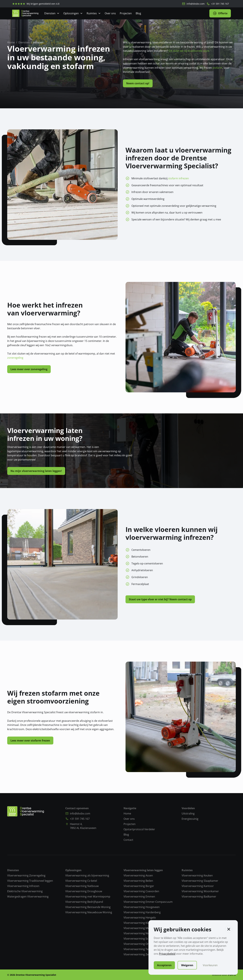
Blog (138, 13)
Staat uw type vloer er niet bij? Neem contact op (160, 599)
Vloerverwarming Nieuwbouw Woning (89, 912)
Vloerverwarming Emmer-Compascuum (148, 902)
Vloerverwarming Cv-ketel (81, 881)
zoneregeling (15, 358)
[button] (229, 929)
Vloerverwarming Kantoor (198, 886)
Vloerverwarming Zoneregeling (26, 875)
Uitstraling (188, 813)
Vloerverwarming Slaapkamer (200, 881)
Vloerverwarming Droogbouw (84, 891)
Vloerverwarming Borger (139, 886)
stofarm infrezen (179, 178)
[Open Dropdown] (52, 13)
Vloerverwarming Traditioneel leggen (30, 881)
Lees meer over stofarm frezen (30, 741)
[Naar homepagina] (26, 811)
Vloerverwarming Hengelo (140, 918)
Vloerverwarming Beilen (138, 881)
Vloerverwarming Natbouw (82, 886)
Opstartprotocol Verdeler (139, 829)
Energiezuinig (190, 819)
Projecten (126, 13)
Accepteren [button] (164, 965)
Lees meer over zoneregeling (29, 369)
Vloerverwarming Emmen (139, 896)
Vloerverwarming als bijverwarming (87, 875)
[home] (25, 13)
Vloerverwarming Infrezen (23, 886)
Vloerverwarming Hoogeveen (142, 907)
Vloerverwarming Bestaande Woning (88, 907)
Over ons (110, 13)
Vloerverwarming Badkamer (199, 896)
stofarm (217, 68)
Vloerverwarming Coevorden (141, 891)
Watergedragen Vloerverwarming (28, 896)
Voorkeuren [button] (210, 965)
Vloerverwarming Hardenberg (142, 912)
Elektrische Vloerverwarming (25, 891)
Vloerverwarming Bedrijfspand (84, 902)
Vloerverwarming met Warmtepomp (88, 896)
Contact (128, 840)
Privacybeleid (167, 954)
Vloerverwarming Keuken (197, 875)
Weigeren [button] (187, 965)
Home (127, 813)
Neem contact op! (138, 83)
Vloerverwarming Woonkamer (200, 891)
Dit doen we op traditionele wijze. (189, 51)
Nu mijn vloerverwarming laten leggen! (36, 471)
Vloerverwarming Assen (138, 875)
